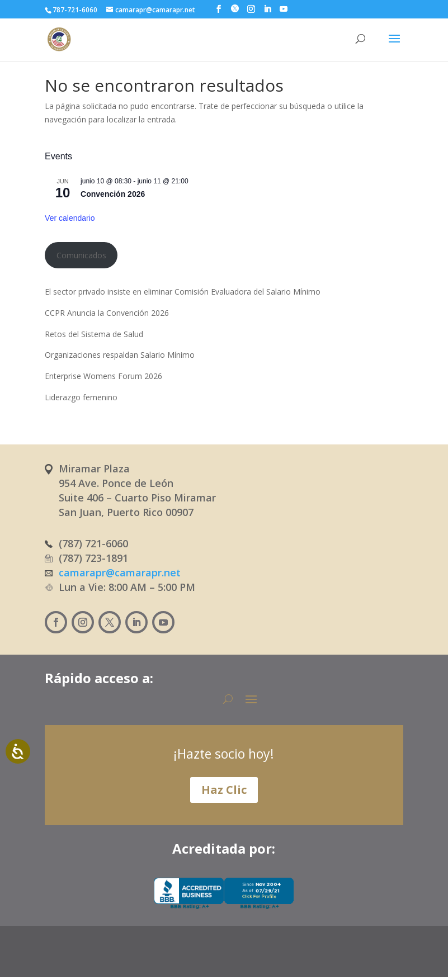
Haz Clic (224, 790)
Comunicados (81, 255)
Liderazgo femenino (81, 397)
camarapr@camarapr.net (120, 572)
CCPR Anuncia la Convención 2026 (107, 313)
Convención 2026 (113, 194)
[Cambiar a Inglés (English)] (245, 956)
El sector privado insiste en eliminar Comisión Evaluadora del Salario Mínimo (183, 292)
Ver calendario (70, 218)
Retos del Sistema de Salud (94, 334)
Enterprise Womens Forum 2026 (103, 376)
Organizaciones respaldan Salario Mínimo (120, 355)
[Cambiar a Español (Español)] (190, 956)
